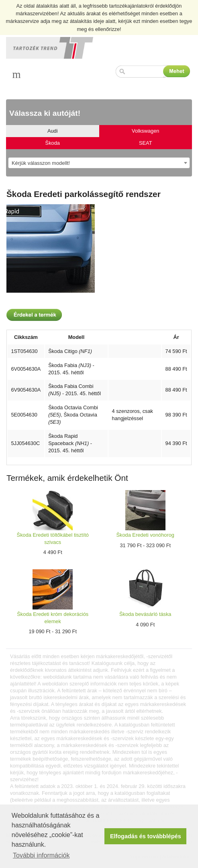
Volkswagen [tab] (145, 131)
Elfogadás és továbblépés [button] (146, 836)
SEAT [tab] (145, 143)
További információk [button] (41, 855)
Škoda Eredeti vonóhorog (145, 535)
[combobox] (99, 163)
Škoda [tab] (53, 143)
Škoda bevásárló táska (145, 614)
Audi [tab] (53, 131)
